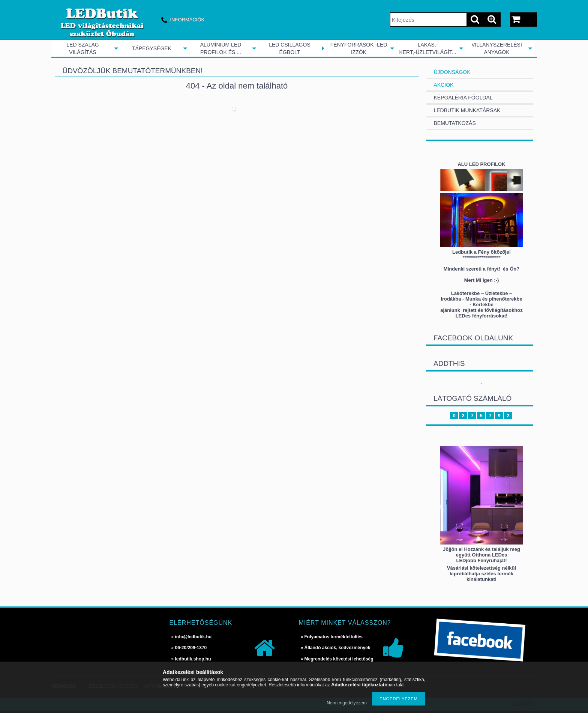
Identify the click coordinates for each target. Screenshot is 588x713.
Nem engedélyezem (347, 703)
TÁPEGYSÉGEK (152, 48)
